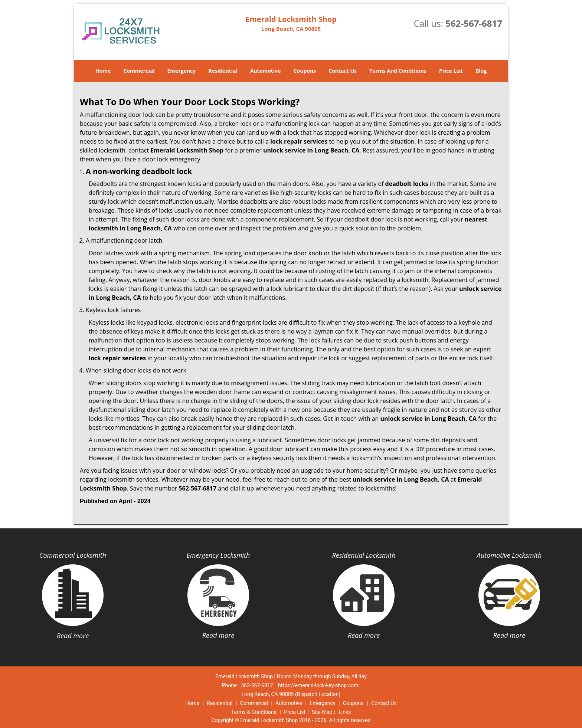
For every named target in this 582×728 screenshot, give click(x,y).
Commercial (139, 71)
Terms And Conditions (398, 71)
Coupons (305, 71)
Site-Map (322, 712)
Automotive (266, 71)
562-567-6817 (474, 23)
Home (103, 71)
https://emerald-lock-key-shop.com (318, 685)
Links (345, 712)
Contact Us (343, 71)
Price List (451, 71)
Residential (223, 71)
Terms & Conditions (254, 712)
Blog (481, 71)
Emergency (182, 71)
